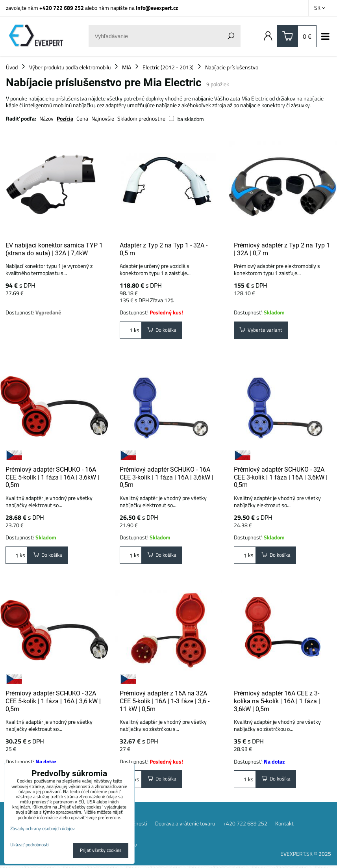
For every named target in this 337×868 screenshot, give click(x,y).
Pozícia (65, 118)
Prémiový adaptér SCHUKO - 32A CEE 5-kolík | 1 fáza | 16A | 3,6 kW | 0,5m (53, 702)
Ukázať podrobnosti (30, 845)
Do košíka (163, 331)
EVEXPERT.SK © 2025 (306, 856)
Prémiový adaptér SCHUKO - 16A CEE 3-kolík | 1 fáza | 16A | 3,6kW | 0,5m (167, 477)
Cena (82, 118)
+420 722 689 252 (62, 8)
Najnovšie (103, 118)
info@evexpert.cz (157, 8)
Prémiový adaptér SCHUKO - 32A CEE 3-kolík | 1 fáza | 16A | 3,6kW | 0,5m (281, 477)
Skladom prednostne (141, 118)
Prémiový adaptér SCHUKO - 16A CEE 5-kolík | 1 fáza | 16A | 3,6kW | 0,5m (52, 477)
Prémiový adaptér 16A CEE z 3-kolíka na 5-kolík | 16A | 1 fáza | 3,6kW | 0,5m (277, 702)
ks (131, 331)
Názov (46, 118)
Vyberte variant (262, 331)
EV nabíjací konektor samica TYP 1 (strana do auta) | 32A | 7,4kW (54, 249)
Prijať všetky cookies (101, 850)
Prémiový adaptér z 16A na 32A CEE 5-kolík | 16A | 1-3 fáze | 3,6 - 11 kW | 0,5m (165, 702)
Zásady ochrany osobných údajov (43, 828)
